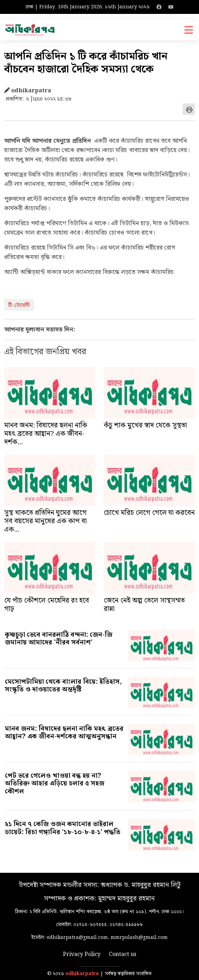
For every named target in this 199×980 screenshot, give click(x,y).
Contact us (123, 955)
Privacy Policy (82, 955)
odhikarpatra (82, 974)
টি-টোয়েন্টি (19, 305)
